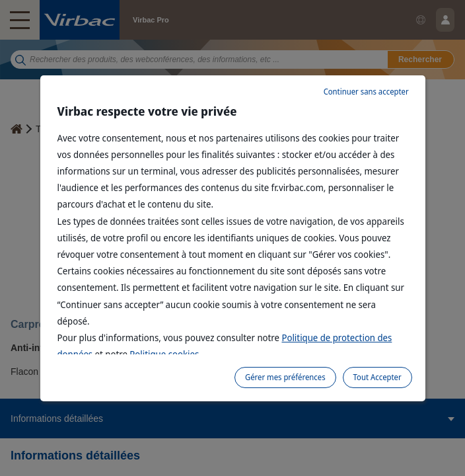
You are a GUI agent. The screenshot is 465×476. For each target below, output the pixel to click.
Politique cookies (164, 354)
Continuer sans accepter (366, 92)
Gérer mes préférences (285, 377)
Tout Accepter (377, 377)
